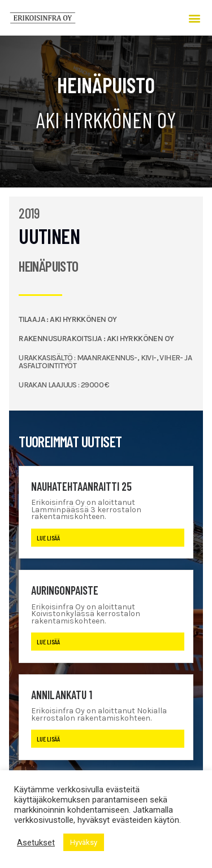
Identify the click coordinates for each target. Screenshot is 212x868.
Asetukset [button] (36, 843)
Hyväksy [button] (84, 842)
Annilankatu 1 (62, 695)
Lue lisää (48, 538)
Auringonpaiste (65, 590)
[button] (194, 18)
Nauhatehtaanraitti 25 (81, 486)
